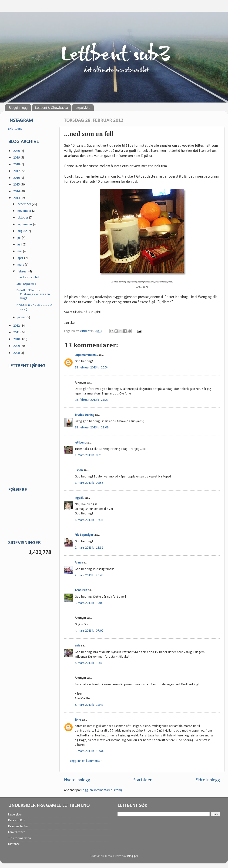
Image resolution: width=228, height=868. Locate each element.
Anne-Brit (81, 590)
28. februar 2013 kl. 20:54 (92, 368)
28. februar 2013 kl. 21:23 (92, 400)
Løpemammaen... (86, 355)
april (21, 258)
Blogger (133, 856)
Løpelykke (83, 108)
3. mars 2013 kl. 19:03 (89, 603)
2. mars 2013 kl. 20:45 (89, 575)
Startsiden (143, 780)
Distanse (14, 844)
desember (25, 204)
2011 (17, 333)
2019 (17, 158)
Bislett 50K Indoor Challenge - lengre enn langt (33, 295)
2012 (17, 326)
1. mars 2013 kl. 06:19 (89, 455)
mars (21, 265)
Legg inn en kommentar (86, 761)
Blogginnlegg (18, 108)
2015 (17, 185)
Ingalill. (79, 498)
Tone (78, 720)
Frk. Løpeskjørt (85, 535)
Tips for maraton (20, 838)
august (22, 231)
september (25, 224)
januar (22, 317)
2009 (17, 346)
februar (23, 272)
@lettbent (15, 129)
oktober (23, 218)
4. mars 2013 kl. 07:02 (89, 631)
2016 (17, 178)
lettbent (85, 331)
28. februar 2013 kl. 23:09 (92, 428)
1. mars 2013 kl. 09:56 (89, 483)
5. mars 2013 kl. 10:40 (89, 663)
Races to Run (17, 820)
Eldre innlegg (208, 780)
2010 (17, 339)
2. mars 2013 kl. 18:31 (89, 548)
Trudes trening (85, 415)
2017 (17, 171)
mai (20, 251)
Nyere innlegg (77, 780)
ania (77, 646)
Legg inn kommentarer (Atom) (102, 790)
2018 (17, 164)
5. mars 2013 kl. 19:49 (89, 705)
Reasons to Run (18, 827)
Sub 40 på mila (26, 284)
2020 (17, 151)
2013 (17, 198)
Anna (78, 563)
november (25, 211)
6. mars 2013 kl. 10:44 (89, 751)
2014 (17, 191)
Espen (79, 470)
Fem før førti (17, 832)
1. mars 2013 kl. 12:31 (89, 520)
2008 (17, 353)
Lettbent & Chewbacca (52, 108)
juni (20, 245)
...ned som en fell (28, 277)
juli (20, 238)
